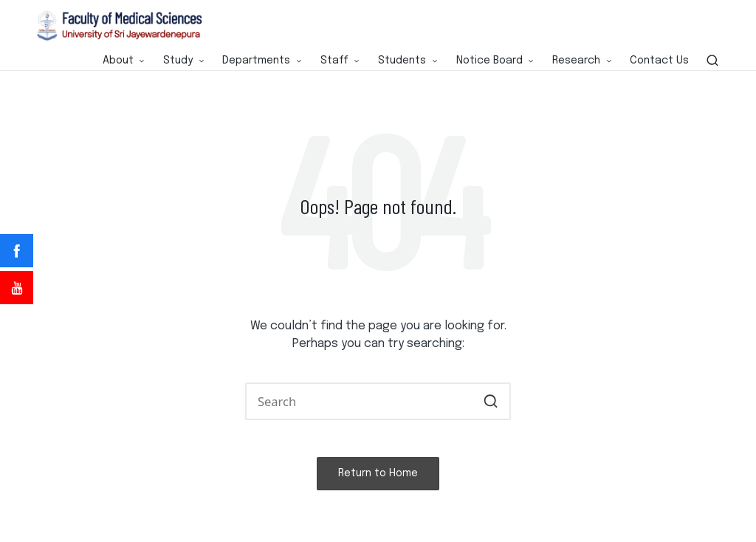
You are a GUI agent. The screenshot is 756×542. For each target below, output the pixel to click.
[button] (491, 401)
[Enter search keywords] (378, 401)
